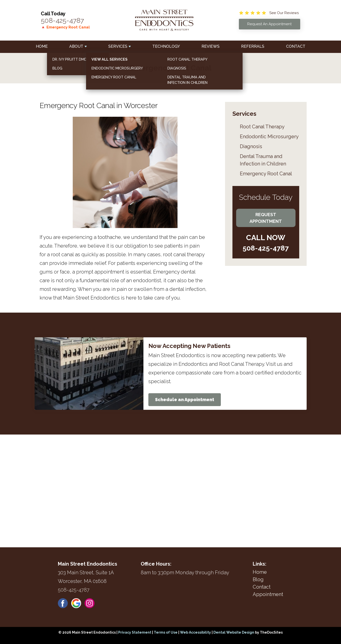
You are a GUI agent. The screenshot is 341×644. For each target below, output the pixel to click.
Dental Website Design (234, 632)
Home (42, 46)
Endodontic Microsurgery (269, 137)
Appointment (268, 594)
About (76, 46)
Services (118, 46)
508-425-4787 (62, 20)
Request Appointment (266, 218)
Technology (166, 46)
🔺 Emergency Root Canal (65, 27)
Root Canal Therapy (262, 127)
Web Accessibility (195, 632)
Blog (258, 579)
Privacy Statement (135, 632)
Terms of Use (166, 632)
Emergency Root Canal (266, 174)
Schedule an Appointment (185, 400)
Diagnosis (251, 146)
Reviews (211, 46)
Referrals (253, 46)
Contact (296, 46)
